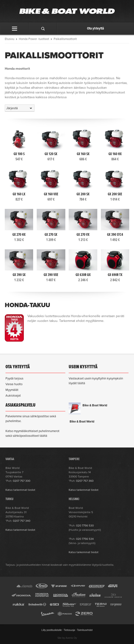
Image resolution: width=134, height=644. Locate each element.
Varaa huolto (14, 384)
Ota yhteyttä (95, 29)
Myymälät (12, 390)
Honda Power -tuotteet (34, 39)
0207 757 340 (22, 521)
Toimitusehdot (85, 630)
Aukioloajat (13, 396)
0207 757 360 (85, 481)
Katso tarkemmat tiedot (20, 490)
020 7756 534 (85, 539)
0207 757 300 (22, 481)
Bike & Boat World (95, 405)
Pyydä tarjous (14, 379)
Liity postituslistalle (52, 630)
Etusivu (10, 39)
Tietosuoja (69, 630)
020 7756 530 (85, 526)
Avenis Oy (71, 638)
